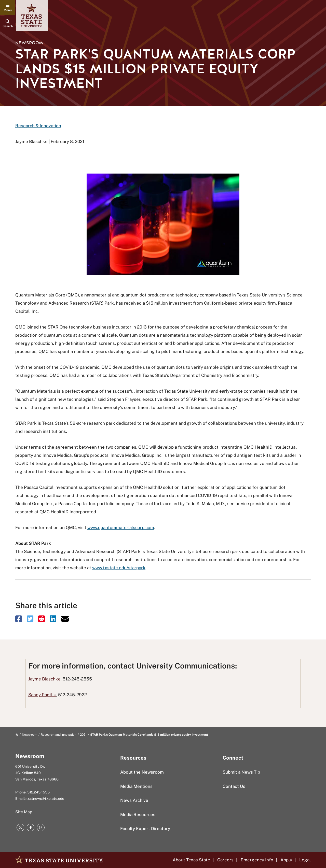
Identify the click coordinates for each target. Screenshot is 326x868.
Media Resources (138, 815)
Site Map (24, 812)
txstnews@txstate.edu (45, 799)
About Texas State (191, 860)
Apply (286, 860)
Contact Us (234, 786)
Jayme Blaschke (44, 679)
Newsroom (29, 43)
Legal (305, 860)
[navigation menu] (8, 8)
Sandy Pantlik (42, 695)
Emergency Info (257, 860)
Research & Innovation (38, 126)
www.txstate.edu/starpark (119, 568)
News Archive (134, 800)
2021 (83, 735)
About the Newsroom (142, 772)
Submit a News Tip (241, 772)
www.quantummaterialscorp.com (121, 528)
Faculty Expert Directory (145, 829)
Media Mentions (136, 786)
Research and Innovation (59, 735)
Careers (225, 860)
